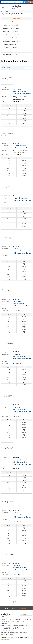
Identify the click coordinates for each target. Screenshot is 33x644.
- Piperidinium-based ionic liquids (11, 28)
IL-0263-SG (16, 196)
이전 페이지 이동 (13, 602)
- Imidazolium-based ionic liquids (11, 22)
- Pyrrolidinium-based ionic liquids (11, 35)
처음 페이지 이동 (11, 602)
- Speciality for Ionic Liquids (9, 51)
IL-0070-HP (16, 352)
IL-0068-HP (16, 405)
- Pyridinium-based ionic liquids (10, 31)
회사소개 (7, 608)
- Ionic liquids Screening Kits (9, 54)
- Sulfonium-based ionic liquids (10, 44)
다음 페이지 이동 (20, 602)
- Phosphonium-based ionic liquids (11, 41)
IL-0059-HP (16, 457)
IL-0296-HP (16, 87)
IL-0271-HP (16, 143)
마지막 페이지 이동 (23, 602)
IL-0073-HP (16, 299)
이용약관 (14, 608)
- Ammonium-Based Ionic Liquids (11, 38)
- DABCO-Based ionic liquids (9, 48)
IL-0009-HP (16, 563)
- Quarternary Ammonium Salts (10, 25)
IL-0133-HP (16, 246)
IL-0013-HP (16, 510)
